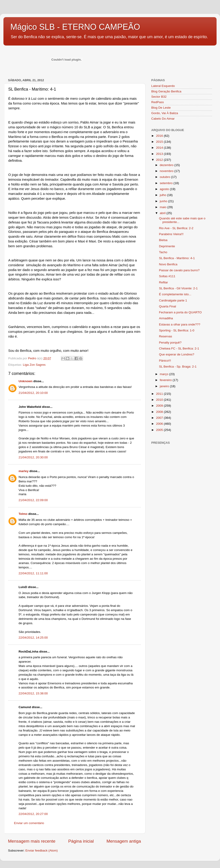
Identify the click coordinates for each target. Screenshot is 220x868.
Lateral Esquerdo (163, 86)
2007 (160, 418)
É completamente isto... (175, 294)
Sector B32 (159, 97)
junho (164, 201)
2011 (160, 394)
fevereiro (166, 380)
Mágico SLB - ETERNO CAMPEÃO (75, 27)
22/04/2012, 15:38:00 (33, 693)
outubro (165, 177)
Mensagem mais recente (32, 841)
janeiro (165, 386)
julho (163, 195)
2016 (160, 136)
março (164, 374)
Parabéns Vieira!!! (171, 234)
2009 (160, 406)
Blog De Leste (161, 108)
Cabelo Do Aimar (163, 119)
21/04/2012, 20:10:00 (33, 393)
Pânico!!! (165, 361)
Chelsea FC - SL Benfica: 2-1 (179, 348)
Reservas (166, 336)
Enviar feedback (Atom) (42, 851)
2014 (160, 148)
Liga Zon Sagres (34, 365)
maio (164, 207)
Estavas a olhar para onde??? (180, 324)
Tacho (163, 252)
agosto (165, 189)
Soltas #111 (167, 276)
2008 (160, 412)
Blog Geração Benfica (166, 91)
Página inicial (81, 841)
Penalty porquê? (170, 343)
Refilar (164, 282)
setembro (167, 183)
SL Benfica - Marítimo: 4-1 (177, 258)
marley (24, 471)
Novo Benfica (168, 264)
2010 (160, 400)
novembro (167, 171)
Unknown (26, 381)
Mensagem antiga (124, 841)
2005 (160, 430)
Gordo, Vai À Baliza (165, 113)
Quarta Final (168, 306)
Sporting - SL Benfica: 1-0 (177, 330)
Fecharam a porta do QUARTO (180, 312)
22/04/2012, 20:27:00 (33, 814)
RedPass (158, 102)
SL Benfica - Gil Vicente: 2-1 (178, 288)
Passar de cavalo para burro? (179, 270)
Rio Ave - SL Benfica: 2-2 (176, 228)
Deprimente (167, 246)
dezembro (167, 165)
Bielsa (163, 240)
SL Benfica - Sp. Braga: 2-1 (178, 367)
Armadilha (166, 318)
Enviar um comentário (29, 823)
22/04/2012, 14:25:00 (33, 638)
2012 (160, 160)
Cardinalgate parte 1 (173, 300)
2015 (160, 142)
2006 (160, 424)
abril (163, 213)
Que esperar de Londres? (177, 354)
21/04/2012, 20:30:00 (33, 457)
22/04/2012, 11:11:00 (33, 573)
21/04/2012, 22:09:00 (33, 500)
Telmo (23, 514)
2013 (160, 154)
